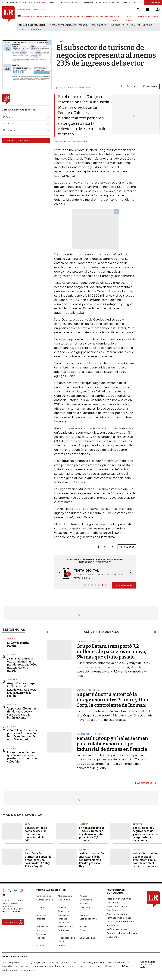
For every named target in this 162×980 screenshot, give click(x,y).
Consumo (41, 907)
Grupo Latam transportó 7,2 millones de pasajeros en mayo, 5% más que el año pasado (111, 652)
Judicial (83, 850)
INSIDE (155, 17)
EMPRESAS (50, 17)
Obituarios (63, 930)
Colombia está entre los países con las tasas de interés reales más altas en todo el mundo (23, 735)
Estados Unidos (35, 29)
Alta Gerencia (65, 896)
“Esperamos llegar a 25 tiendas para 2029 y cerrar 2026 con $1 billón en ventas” (22, 713)
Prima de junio (145, 25)
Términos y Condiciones (119, 918)
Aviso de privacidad (117, 914)
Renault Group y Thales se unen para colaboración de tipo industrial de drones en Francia (112, 744)
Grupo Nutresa (99, 25)
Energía (131, 25)
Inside (83, 926)
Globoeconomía (88, 919)
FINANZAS (27, 17)
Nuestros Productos (117, 906)
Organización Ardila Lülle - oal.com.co (148, 964)
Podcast (40, 938)
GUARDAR (150, 86)
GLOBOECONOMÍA (72, 17)
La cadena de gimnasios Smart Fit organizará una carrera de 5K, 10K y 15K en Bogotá (38, 860)
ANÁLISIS (104, 17)
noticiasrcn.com (111, 966)
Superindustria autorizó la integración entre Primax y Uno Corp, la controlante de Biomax (112, 700)
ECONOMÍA (39, 17)
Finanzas (40, 919)
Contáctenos (114, 910)
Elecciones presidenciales (63, 25)
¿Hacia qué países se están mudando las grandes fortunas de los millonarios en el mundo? (22, 665)
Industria (12, 680)
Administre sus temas (16, 140)
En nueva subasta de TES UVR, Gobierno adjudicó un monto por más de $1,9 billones (92, 834)
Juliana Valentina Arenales (70, 141)
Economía (84, 25)
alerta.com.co (10, 970)
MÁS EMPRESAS (144, 783)
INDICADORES (144, 17)
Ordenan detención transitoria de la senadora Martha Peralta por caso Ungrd (91, 860)
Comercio (12, 705)
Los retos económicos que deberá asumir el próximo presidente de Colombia (22, 757)
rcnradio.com (93, 966)
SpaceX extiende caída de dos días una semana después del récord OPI (37, 834)
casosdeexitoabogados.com (17, 966)
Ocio (82, 930)
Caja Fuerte (64, 900)
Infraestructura (65, 926)
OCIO (59, 17)
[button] (59, 574)
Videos (61, 945)
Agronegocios (43, 896)
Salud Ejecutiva (88, 938)
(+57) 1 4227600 (11, 911)
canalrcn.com (76, 966)
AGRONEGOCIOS (90, 17)
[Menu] (20, 16)
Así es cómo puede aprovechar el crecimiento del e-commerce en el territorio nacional (145, 860)
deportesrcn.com (29, 970)
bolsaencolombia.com (119, 962)
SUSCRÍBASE (153, 2)
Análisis (11, 639)
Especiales (63, 915)
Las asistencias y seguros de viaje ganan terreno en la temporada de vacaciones (146, 834)
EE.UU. (28, 824)
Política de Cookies (117, 929)
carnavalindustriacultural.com (50, 966)
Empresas (41, 915)
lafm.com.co (129, 966)
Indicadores (42, 926)
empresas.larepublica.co (63, 962)
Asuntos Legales (44, 900)
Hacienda (12, 655)
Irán (22, 29)
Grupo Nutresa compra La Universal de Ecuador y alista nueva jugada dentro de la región (22, 690)
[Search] (138, 10)
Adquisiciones (117, 25)
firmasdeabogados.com (91, 962)
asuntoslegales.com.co (14, 962)
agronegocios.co (38, 962)
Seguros (137, 824)
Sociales (29, 850)
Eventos (84, 915)
